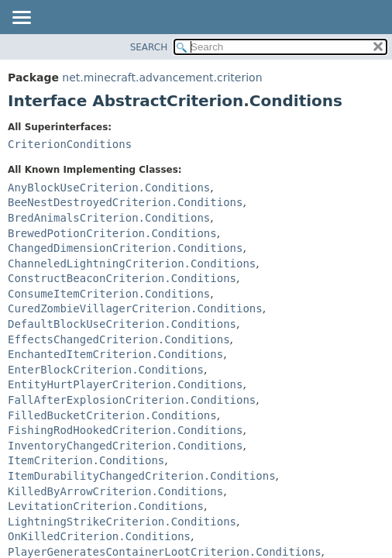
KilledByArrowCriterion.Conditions (115, 491)
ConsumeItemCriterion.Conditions (109, 294)
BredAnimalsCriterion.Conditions (109, 218)
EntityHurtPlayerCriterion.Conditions (125, 384)
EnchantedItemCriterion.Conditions (115, 354)
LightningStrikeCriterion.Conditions (122, 522)
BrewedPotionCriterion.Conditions (112, 233)
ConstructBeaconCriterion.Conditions (122, 278)
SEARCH (149, 47)
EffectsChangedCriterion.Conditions (119, 339)
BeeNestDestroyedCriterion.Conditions (125, 202)
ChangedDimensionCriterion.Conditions (125, 248)
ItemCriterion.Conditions (86, 460)
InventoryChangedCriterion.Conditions (125, 446)
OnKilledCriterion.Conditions (99, 536)
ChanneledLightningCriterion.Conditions (132, 263)
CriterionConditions (70, 144)
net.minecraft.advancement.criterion (162, 77)
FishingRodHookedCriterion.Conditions (125, 430)
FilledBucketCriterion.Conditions (112, 415)
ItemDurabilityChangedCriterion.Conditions (142, 476)
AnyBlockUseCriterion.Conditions (109, 188)
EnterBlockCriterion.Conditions (106, 370)
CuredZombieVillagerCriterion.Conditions (135, 308)
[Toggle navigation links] (21, 19)
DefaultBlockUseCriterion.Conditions (122, 324)
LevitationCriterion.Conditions (106, 506)
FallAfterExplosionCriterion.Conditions (132, 400)
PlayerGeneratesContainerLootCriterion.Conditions (165, 552)
